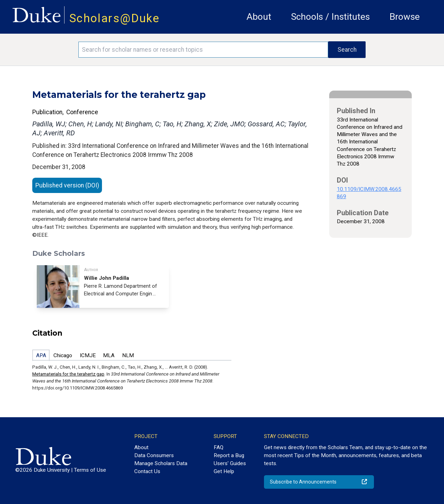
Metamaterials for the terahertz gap (68, 374)
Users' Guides (230, 463)
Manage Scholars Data (161, 463)
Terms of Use (90, 470)
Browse (405, 17)
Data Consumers (154, 455)
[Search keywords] (203, 50)
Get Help (224, 471)
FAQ (219, 447)
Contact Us (147, 471)
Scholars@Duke (114, 18)
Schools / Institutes (330, 17)
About (259, 17)
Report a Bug (229, 455)
